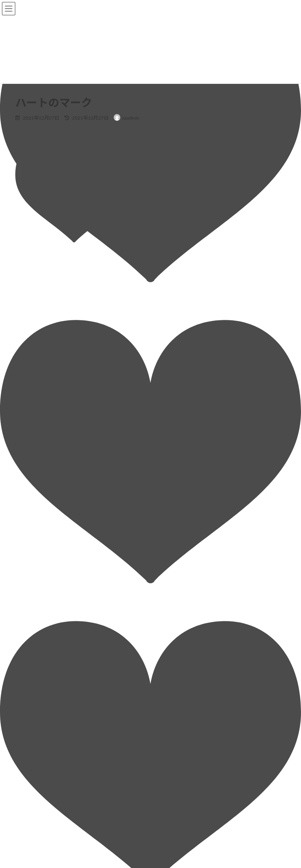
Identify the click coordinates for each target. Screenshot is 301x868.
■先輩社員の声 (178, 713)
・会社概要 (178, 617)
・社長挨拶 (178, 590)
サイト (24, 454)
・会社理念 (178, 604)
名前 (24, 382)
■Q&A (169, 740)
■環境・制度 (175, 699)
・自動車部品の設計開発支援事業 (201, 672)
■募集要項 (173, 726)
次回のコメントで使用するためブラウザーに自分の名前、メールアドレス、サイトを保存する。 (143, 490)
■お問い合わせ (178, 754)
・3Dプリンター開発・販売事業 (199, 686)
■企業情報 (173, 577)
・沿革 (173, 631)
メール (27, 418)
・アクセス (177, 645)
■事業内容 (173, 658)
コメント (30, 299)
